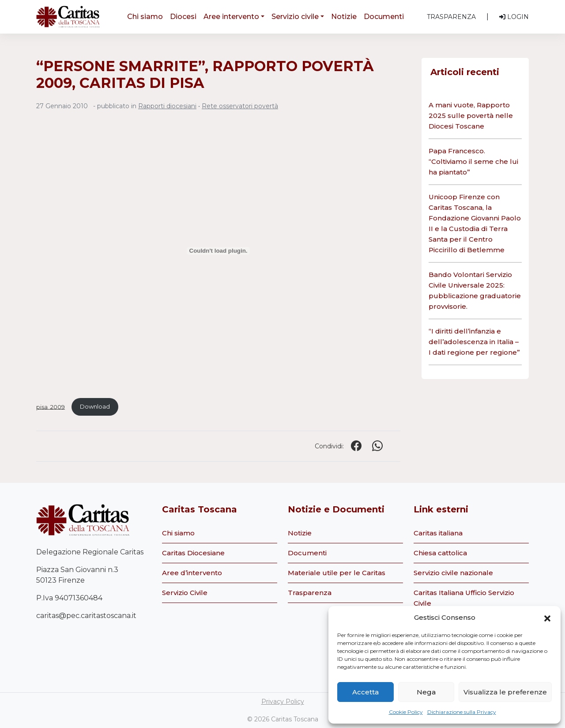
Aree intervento (231, 17)
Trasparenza (451, 17)
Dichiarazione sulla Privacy (462, 712)
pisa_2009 (51, 407)
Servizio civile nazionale (453, 573)
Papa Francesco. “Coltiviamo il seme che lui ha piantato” (473, 161)
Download (95, 407)
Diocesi (183, 17)
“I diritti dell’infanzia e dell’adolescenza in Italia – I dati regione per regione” (474, 342)
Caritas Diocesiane (193, 553)
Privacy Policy (283, 701)
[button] (547, 618)
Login (514, 17)
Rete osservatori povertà (240, 106)
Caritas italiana (438, 533)
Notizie (344, 17)
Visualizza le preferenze (505, 692)
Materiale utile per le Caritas (337, 573)
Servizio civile (295, 17)
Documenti (384, 17)
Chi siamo (145, 17)
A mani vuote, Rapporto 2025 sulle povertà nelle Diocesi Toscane (471, 116)
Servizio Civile (185, 593)
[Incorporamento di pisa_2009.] (218, 251)
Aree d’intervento (192, 573)
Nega (426, 692)
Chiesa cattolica (440, 553)
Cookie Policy (406, 712)
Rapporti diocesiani (167, 106)
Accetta (365, 692)
